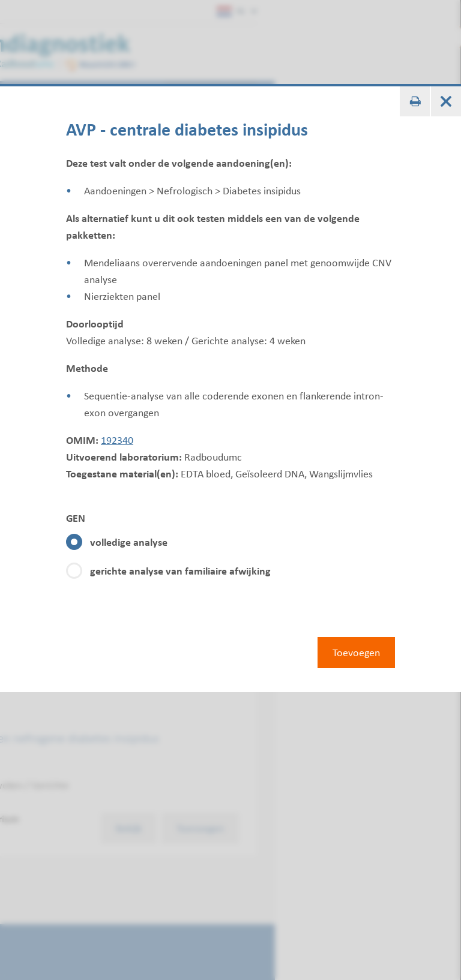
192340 (117, 440)
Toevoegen (356, 653)
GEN (76, 518)
